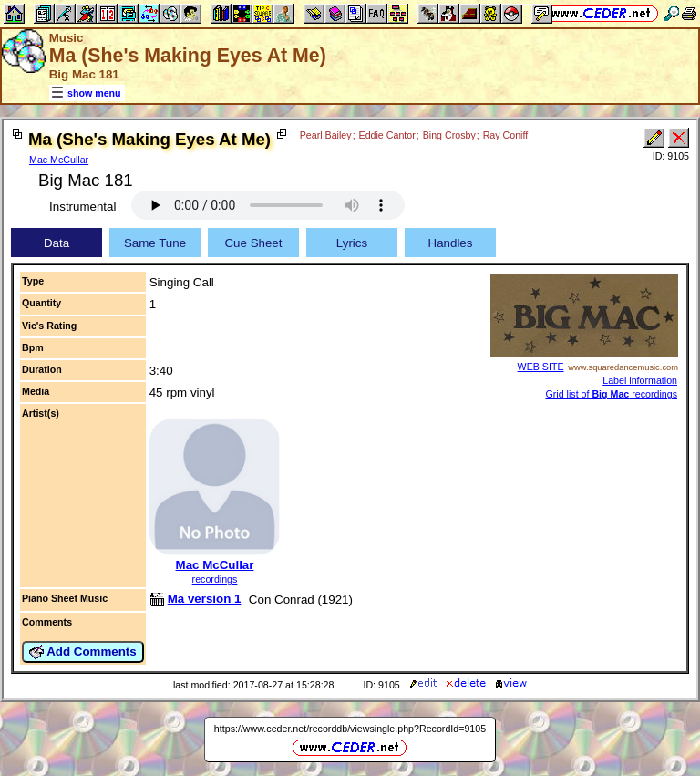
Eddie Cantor (387, 135)
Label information (640, 380)
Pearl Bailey (326, 135)
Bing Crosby (449, 135)
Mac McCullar (59, 160)
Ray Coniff (506, 135)
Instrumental (82, 207)
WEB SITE (541, 367)
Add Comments (83, 652)
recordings (215, 579)
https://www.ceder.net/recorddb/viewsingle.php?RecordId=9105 (350, 729)
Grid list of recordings (611, 394)
